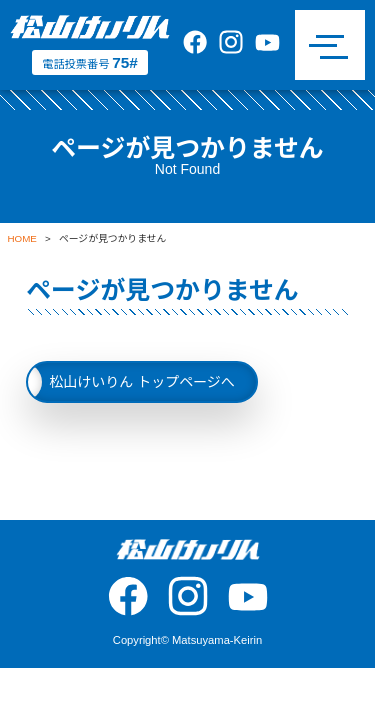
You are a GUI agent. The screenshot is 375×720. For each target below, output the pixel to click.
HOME (22, 238)
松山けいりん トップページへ (142, 382)
